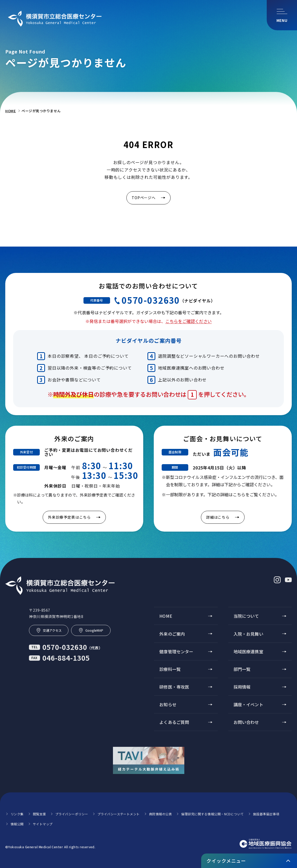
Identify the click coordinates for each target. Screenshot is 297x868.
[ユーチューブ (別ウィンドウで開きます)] (288, 580)
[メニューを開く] (282, 15)
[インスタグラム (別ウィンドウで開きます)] (277, 580)
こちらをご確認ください (189, 321)
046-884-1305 (59, 658)
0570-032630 (151, 300)
